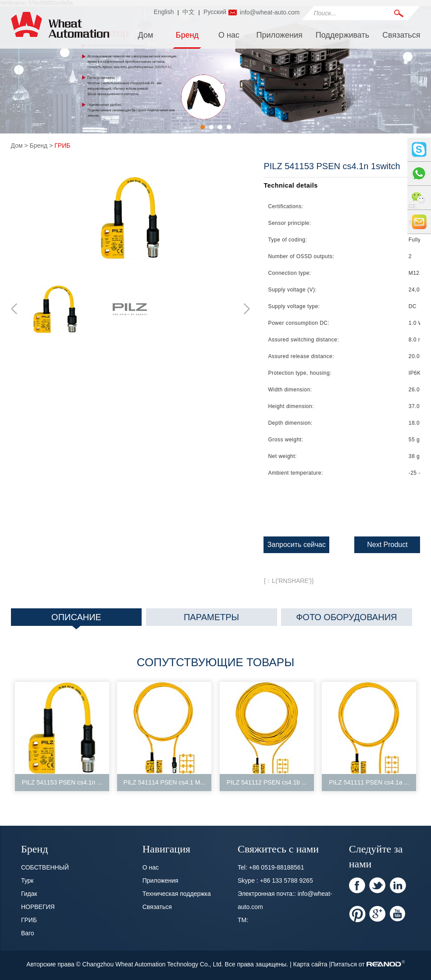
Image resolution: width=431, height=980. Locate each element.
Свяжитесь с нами (278, 848)
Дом (146, 35)
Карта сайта (311, 964)
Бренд (187, 35)
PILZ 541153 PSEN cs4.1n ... (62, 782)
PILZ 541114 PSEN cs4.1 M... (164, 782)
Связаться (401, 35)
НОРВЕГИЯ (38, 907)
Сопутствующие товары (215, 662)
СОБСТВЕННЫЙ (45, 867)
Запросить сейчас (297, 545)
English (164, 12)
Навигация (166, 848)
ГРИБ (62, 146)
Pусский (215, 12)
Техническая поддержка (177, 894)
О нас (229, 35)
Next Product (387, 545)
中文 (189, 12)
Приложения (279, 35)
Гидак (29, 894)
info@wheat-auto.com (270, 12)
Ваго (28, 933)
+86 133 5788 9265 (287, 881)
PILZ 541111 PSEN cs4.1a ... (369, 782)
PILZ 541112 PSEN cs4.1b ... (267, 782)
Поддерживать (342, 35)
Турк (27, 881)
